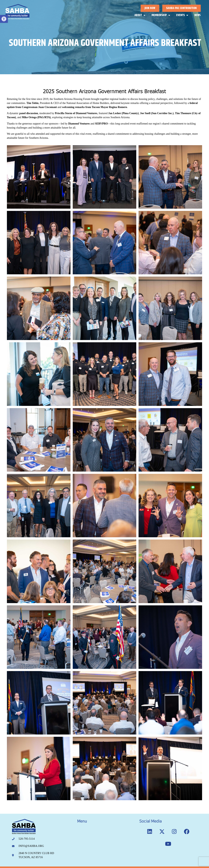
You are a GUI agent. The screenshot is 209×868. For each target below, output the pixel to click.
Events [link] (182, 15)
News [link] (198, 15)
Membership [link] (161, 15)
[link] (4, 19)
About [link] (140, 15)
